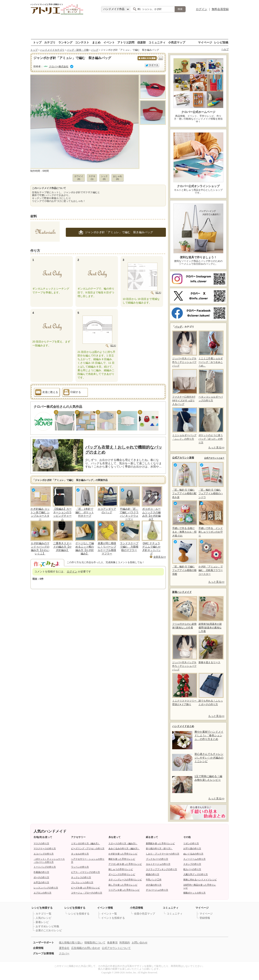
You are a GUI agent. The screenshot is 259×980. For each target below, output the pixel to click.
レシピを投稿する (79, 914)
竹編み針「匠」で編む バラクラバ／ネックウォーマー (129, 514)
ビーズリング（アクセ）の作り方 (88, 848)
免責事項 (112, 943)
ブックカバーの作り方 (157, 859)
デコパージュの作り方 (157, 890)
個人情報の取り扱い (71, 943)
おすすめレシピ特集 (47, 926)
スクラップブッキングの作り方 (161, 869)
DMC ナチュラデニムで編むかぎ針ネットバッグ (151, 548)
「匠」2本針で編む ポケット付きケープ (85, 512)
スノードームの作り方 (194, 859)
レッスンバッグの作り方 (46, 888)
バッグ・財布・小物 (78, 50)
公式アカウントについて (116, 948)
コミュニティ (157, 42)
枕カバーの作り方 (192, 869)
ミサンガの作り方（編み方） (85, 843)
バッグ (95, 50)
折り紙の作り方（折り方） (159, 848)
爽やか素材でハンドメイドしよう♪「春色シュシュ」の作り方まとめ (209, 735)
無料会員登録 (220, 9)
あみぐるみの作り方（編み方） (124, 848)
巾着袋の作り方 (41, 872)
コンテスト (82, 42)
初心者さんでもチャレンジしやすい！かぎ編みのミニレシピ (209, 758)
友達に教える (47, 393)
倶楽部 (141, 42)
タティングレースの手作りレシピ (125, 880)
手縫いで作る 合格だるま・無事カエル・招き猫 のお (184, 519)
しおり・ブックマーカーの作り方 (163, 854)
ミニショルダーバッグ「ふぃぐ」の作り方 (184, 424)
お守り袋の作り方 (192, 848)
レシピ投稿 (221, 42)
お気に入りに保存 (147, 60)
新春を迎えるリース (211, 649)
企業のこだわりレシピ (49, 930)
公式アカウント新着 (183, 458)
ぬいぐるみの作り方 (193, 854)
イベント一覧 (109, 914)
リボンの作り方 (191, 843)
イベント (109, 42)
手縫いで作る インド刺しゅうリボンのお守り (211, 519)
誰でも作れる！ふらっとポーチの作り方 (211, 689)
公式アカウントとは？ (214, 458)
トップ (37, 42)
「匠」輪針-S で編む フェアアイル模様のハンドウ (211, 480)
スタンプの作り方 (192, 864)
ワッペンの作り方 (80, 867)
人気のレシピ (44, 918)
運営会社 (64, 948)
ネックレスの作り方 (81, 877)
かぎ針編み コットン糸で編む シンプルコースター (40, 514)
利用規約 (125, 943)
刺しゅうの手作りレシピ (121, 869)
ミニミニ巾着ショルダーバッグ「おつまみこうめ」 (211, 349)
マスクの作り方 (41, 843)
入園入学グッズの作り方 (196, 874)
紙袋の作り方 (153, 874)
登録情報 (205, 918)
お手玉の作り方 (41, 882)
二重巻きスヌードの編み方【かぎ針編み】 (62, 547)
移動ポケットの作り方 (194, 893)
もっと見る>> (216, 447)
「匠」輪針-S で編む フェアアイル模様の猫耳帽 (184, 557)
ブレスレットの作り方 (82, 882)
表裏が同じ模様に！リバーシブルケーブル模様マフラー (107, 548)
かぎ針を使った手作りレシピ (123, 854)
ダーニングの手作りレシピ (122, 874)
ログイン (202, 9)
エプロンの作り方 (42, 893)
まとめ (96, 42)
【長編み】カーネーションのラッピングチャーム (62, 514)
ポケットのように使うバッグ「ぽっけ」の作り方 (211, 426)
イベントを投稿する (113, 918)
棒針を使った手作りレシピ (122, 859)
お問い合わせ (140, 943)
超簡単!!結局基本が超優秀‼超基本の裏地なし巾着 (211, 614)
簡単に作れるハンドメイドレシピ (200, 880)
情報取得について (95, 943)
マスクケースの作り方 (45, 848)
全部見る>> (160, 557)
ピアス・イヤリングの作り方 (85, 872)
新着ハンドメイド (182, 592)
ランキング (65, 42)
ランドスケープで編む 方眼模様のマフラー (129, 547)
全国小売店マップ (144, 914)
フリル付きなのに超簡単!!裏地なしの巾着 (184, 613)
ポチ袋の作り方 (154, 885)
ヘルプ (225, 49)
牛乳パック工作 (154, 880)
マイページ (205, 42)
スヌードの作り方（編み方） (123, 843)
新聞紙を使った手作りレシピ (160, 843)
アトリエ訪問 (126, 42)
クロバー (64, 953)
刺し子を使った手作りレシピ (123, 885)
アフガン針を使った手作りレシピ (125, 864)
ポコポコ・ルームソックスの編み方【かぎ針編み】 (151, 514)
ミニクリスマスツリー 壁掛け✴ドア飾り (184, 689)
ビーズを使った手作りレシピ (85, 888)
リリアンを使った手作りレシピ (124, 890)
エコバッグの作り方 (44, 854)
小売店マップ (177, 42)
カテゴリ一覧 (44, 914)
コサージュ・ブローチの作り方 (87, 893)
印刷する (72, 393)
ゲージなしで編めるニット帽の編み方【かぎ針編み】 (85, 548)
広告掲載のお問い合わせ (86, 948)
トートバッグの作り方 (45, 867)
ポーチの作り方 (41, 877)
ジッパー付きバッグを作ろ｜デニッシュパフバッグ (184, 349)
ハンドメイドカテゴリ (52, 50)
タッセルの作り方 (80, 854)
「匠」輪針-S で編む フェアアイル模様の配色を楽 (184, 480)
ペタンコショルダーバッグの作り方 (211, 385)
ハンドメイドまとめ (183, 726)
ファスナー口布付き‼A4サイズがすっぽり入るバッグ (184, 387)
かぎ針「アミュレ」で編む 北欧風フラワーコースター (211, 557)
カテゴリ (50, 42)
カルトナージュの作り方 (158, 864)
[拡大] (158, 293)
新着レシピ (42, 922)
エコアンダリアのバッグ (107, 511)
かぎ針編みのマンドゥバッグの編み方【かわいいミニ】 (40, 548)
